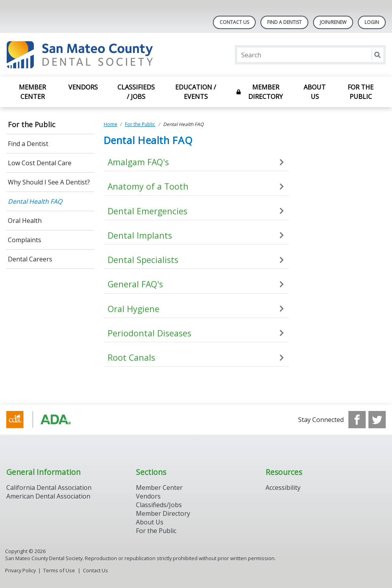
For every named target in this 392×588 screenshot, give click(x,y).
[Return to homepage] (108, 55)
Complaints (25, 240)
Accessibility (283, 488)
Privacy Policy (20, 570)
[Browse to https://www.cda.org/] (46, 420)
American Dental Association (48, 496)
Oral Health (25, 221)
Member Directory (266, 92)
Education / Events (196, 92)
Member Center (32, 92)
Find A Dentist (284, 22)
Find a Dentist (28, 144)
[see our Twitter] (377, 420)
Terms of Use (59, 570)
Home (111, 124)
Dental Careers (30, 259)
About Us (315, 92)
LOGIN (372, 22)
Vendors (83, 87)
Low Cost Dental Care (40, 163)
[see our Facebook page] (357, 420)
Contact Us (234, 22)
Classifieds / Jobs (136, 92)
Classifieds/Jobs (159, 505)
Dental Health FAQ (35, 201)
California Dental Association (49, 488)
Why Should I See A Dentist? (49, 182)
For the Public (361, 92)
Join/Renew (333, 22)
